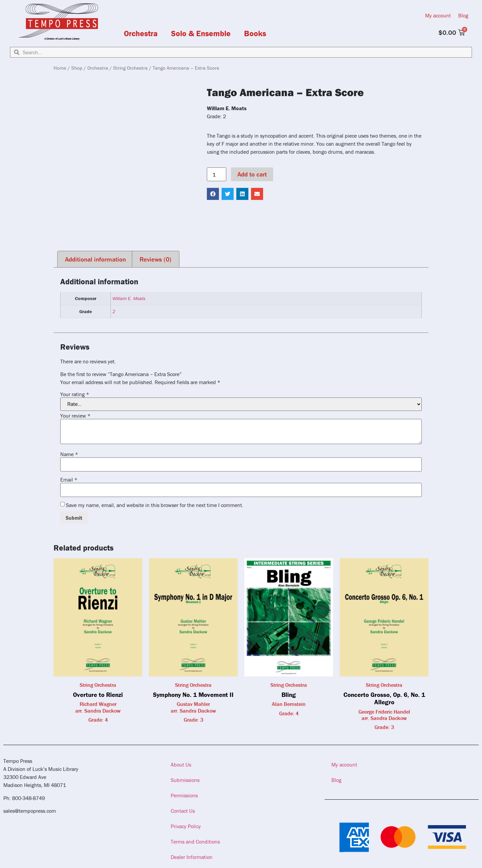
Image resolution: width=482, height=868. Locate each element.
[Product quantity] (217, 174)
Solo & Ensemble (201, 33)
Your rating (75, 394)
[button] (213, 194)
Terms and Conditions (195, 842)
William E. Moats (129, 298)
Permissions (184, 795)
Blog (463, 15)
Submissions (185, 780)
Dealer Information (192, 857)
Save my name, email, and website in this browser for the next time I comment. (155, 505)
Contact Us (183, 811)
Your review (75, 416)
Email (69, 480)
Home (60, 68)
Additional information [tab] (95, 259)
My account (438, 15)
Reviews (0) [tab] (155, 259)
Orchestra (141, 33)
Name (69, 454)
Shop (77, 68)
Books (255, 33)
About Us (181, 765)
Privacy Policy (186, 826)
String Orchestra (130, 68)
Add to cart (252, 174)
